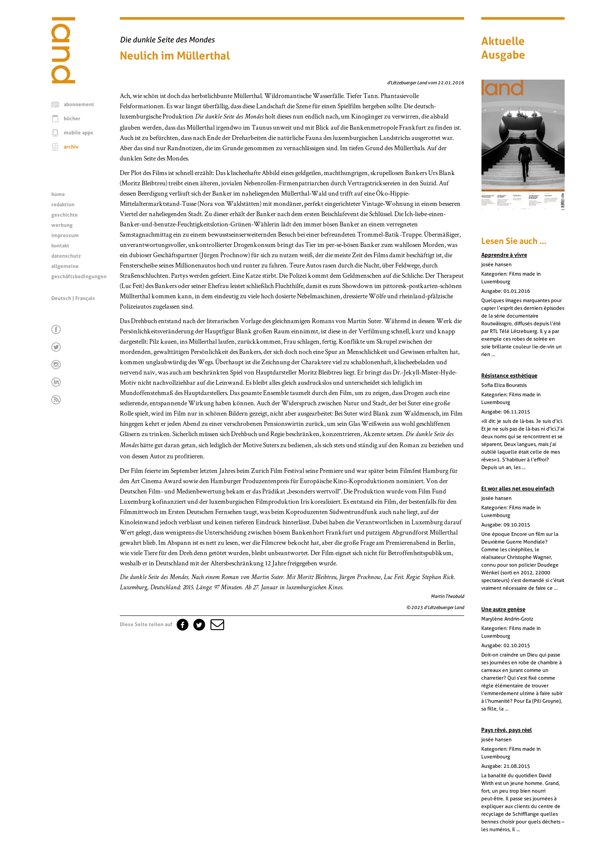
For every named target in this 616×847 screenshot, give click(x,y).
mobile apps (78, 133)
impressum (65, 235)
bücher (72, 119)
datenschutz (66, 256)
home (58, 194)
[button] (216, 624)
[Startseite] (63, 81)
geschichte (65, 215)
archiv (71, 147)
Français (85, 298)
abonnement (79, 104)
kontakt (60, 246)
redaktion (63, 205)
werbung (62, 225)
